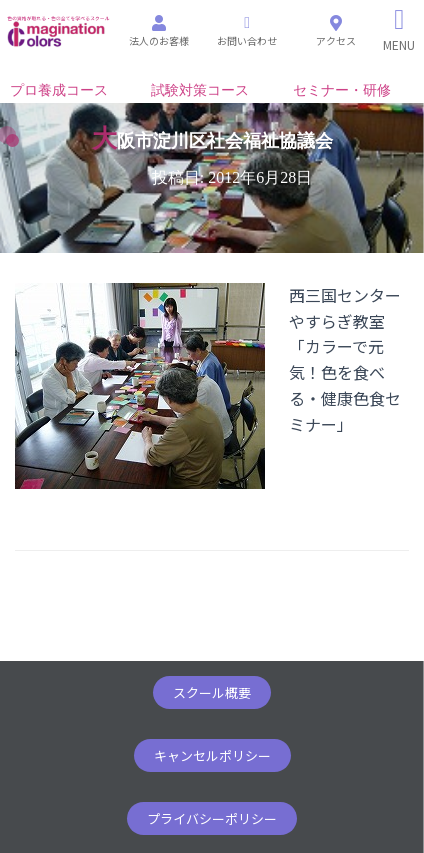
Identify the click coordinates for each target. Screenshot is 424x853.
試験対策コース (200, 90)
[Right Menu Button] (399, 30)
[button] (212, 692)
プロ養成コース (59, 90)
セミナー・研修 (342, 90)
